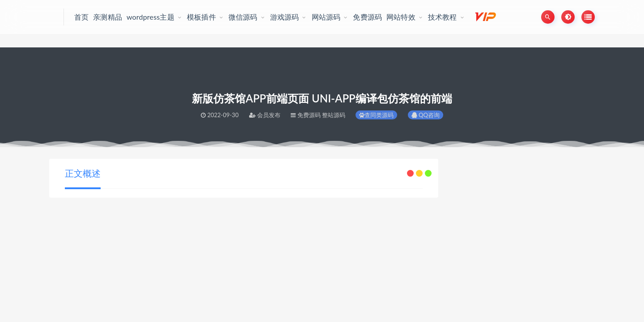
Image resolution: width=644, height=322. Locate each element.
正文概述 (83, 173)
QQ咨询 (426, 115)
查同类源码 (376, 115)
